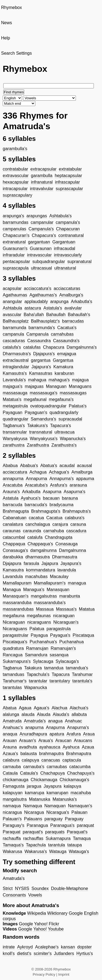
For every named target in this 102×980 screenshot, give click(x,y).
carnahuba (54, 531)
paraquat (86, 825)
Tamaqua (82, 838)
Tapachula (36, 845)
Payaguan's (36, 412)
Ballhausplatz (16, 321)
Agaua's (41, 708)
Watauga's (79, 851)
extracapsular (44, 169)
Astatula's (53, 308)
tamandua (54, 668)
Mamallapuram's (50, 583)
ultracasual (41, 268)
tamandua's (77, 668)
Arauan (10, 741)
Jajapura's (41, 367)
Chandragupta (59, 537)
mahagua (37, 380)
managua (77, 583)
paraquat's (33, 832)
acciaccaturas (67, 288)
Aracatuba (13, 485)
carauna (78, 524)
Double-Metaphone (69, 888)
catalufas (32, 347)
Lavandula (13, 576)
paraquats (55, 832)
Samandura (36, 655)
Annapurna (36, 479)
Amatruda (12, 721)
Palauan (80, 812)
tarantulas (12, 687)
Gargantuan (64, 242)
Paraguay (74, 819)
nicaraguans (39, 622)
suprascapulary (18, 195)
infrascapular (67, 182)
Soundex (40, 888)
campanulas (14, 229)
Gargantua (63, 360)
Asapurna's (75, 492)
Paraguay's (14, 825)
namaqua (12, 806)
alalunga (11, 714)
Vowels (35, 895)
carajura (60, 524)
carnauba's (34, 767)
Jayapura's (71, 563)
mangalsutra (15, 799)
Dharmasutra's (17, 354)
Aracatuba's (36, 485)
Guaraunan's (15, 248)
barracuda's (36, 505)
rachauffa (12, 838)
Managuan (56, 386)
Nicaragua (34, 812)
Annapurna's (62, 479)
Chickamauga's (74, 780)
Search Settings (16, 53)
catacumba (80, 767)
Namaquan (55, 806)
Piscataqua (83, 635)
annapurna (13, 479)
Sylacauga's (67, 661)
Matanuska (40, 799)
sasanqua (59, 655)
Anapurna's (78, 727)
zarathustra (14, 445)
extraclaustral (16, 360)
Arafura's (59, 485)
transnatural (41, 432)
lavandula (67, 570)
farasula (31, 563)
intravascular (39, 255)
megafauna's (61, 399)
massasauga (15, 393)
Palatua (37, 629)
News (7, 23)
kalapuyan (13, 793)
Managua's (34, 590)
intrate (9, 947)
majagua (80, 380)
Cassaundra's (66, 341)
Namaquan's (80, 806)
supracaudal (70, 419)
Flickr (54, 924)
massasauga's (44, 393)
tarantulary (60, 681)
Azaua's (10, 754)
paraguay (53, 819)
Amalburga (82, 472)
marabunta (70, 596)
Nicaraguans (15, 629)
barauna (70, 498)
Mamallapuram (17, 583)
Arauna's (11, 492)
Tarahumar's (15, 681)
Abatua (10, 708)
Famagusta (14, 786)
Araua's (46, 741)
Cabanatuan (15, 518)
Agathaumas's (43, 295)
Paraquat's (77, 832)
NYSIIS (22, 888)
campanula (13, 334)
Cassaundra (39, 341)
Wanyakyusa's (44, 439)
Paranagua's (62, 825)
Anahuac (74, 721)
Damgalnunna (73, 550)
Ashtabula (12, 308)
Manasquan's (16, 596)
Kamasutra (13, 570)
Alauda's (61, 714)
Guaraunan (41, 248)
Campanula (38, 334)
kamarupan (57, 793)
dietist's (24, 953)
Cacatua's (67, 328)
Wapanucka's (73, 439)
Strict (8, 888)
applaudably (36, 302)
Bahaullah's (79, 315)
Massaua (45, 609)
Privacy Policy (44, 974)
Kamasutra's (15, 373)
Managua (12, 590)
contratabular (15, 169)
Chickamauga (44, 780)
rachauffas (33, 838)
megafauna (14, 616)
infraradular (14, 255)
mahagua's (59, 380)
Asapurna (52, 492)
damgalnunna (43, 550)
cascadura (76, 531)
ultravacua (64, 432)
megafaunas (39, 616)
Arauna (10, 747)
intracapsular (15, 189)
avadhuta (28, 747)
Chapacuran (68, 229)
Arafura (73, 734)
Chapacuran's (16, 235)
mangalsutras (44, 596)
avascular (12, 315)
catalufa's (12, 347)
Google (76, 913)
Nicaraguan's (66, 622)
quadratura (13, 648)
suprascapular (69, 189)
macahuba (81, 793)
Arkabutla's (81, 302)
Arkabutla (31, 492)
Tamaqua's (13, 845)
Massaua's (66, 609)
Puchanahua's (43, 642)
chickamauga (16, 780)
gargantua (41, 360)
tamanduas (13, 674)
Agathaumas (15, 295)
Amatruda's (35, 721)
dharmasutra (38, 557)
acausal (84, 466)
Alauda (44, 714)
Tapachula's (38, 674)
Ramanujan (37, 648)
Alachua (60, 708)
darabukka (13, 557)
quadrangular (16, 419)
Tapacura (61, 674)
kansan (68, 947)
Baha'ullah (34, 315)
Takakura (33, 668)
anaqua (10, 734)
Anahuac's (13, 727)
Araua (89, 734)
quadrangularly (64, 412)
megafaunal (35, 399)
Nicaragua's (58, 812)
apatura (57, 734)
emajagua (67, 354)
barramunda (14, 328)
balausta (29, 754)
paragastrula (59, 629)
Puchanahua (72, 642)
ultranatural (65, 268)
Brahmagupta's (46, 511)
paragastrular (16, 635)
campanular (42, 222)
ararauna (78, 485)
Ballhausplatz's (45, 321)
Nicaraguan (14, 622)
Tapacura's (61, 426)
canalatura (13, 524)
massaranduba (17, 603)
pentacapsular (16, 262)
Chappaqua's (40, 544)
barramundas (16, 222)
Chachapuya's (81, 773)
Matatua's (12, 399)
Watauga (58, 851)
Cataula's (29, 773)
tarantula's (82, 681)
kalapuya (73, 786)
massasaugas (73, 393)
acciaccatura (15, 472)
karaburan (64, 373)
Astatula (11, 498)
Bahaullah (56, 315)
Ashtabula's (60, 216)
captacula (72, 760)
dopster (84, 947)
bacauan (51, 498)
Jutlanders (64, 953)
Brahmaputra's (77, 511)
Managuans (80, 386)
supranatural (80, 262)
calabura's (75, 518)
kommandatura (41, 570)
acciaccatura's (38, 288)
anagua (55, 721)
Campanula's (41, 229)
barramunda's (42, 328)
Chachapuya (52, 773)
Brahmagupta (16, 511)
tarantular (38, 681)
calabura (11, 760)
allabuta (79, 714)
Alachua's (79, 708)
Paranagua (37, 825)
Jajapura (50, 563)
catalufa (35, 537)
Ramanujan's (63, 648)
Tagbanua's (14, 426)
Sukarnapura (58, 838)
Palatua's (78, 406)
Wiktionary (58, 913)
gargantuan (39, 242)
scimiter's (43, 953)
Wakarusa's (36, 851)
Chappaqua (14, 544)
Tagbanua (12, 668)
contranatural (71, 235)
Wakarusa (12, 851)
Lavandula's (14, 380)
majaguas (34, 386)
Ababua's (29, 466)
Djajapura (12, 563)
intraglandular (16, 367)
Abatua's (49, 466)
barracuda (13, 505)
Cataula (10, 773)
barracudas (73, 321)
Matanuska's (65, 799)
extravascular (16, 176)
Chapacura (54, 347)
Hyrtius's (85, 953)
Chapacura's (44, 235)
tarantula (57, 845)
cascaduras (14, 341)
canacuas (51, 760)
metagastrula (15, 406)
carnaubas (57, 767)
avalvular (73, 308)
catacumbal (14, 537)
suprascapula (16, 268)
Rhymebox (11, 7)
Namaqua (33, 806)
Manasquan (58, 590)
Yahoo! (41, 924)
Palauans (33, 819)
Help (6, 38)
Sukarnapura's (17, 661)
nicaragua (12, 812)
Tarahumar (82, 674)
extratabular (70, 169)
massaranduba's (50, 603)
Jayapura (52, 786)
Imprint (64, 974)
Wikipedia (37, 913)
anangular (12, 302)
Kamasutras (41, 373)
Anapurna (55, 727)
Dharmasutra (64, 557)
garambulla (42, 176)
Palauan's (12, 819)
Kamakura (63, 367)
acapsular (12, 288)
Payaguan (13, 412)
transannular (15, 432)
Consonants (14, 895)
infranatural (42, 182)
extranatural (14, 242)
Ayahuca (71, 747)
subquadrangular (49, 262)
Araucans (83, 741)
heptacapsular (68, 176)
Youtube (56, 929)
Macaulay (59, 576)
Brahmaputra (79, 754)
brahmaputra (52, 754)
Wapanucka (36, 687)
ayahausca (50, 747)
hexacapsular (16, 182)
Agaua (25, 708)
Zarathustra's (64, 445)
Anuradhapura (33, 734)
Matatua (87, 609)
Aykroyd (25, 947)
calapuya (30, 760)
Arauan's (28, 741)
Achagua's (59, 472)
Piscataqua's (15, 642)
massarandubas (18, 609)
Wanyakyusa (15, 439)
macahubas (36, 576)
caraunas (12, 531)
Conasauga (66, 544)
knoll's (9, 953)
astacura (33, 308)
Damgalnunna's (82, 347)
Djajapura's (44, 354)
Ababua (10, 466)
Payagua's (60, 635)
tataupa (74, 845)
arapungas (37, 216)
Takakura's (38, 426)
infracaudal (64, 248)
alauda (28, 714)
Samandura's (44, 419)
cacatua (36, 518)
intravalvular (42, 189)
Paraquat (12, 832)
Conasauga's (15, 550)
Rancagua (13, 655)
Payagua (39, 635)
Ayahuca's (31, 498)
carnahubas (62, 334)
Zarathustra (38, 445)
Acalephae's (47, 947)
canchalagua (38, 524)
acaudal (67, 466)
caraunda (32, 531)
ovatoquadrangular (48, 406)
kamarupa (34, 793)
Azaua (88, 747)
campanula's (68, 222)
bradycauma (61, 505)
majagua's (13, 386)
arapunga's (13, 216)
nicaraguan (64, 616)
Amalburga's (71, 295)
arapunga (59, 302)
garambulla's (15, 149)
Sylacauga (43, 661)
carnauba (12, 767)
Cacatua (54, 518)
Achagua (38, 472)
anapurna (35, 727)
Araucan (63, 741)
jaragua (34, 786)
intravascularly (68, 255)
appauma (85, 479)
